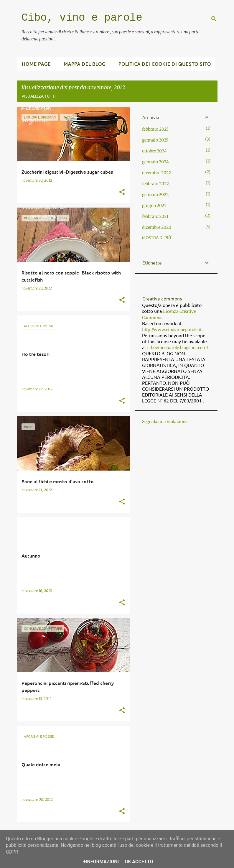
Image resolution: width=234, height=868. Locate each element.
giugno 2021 (154, 206)
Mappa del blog (84, 64)
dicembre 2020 (157, 227)
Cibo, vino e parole (82, 18)
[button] (122, 192)
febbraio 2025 (155, 129)
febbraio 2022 (155, 184)
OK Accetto (139, 862)
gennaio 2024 (155, 162)
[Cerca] (214, 19)
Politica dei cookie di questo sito (164, 64)
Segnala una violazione (165, 422)
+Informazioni (101, 862)
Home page (36, 64)
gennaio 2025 (155, 140)
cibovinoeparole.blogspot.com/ (178, 348)
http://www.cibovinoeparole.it (172, 330)
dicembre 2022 (156, 173)
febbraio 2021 (155, 216)
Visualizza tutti (39, 96)
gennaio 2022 (155, 195)
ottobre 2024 (154, 151)
